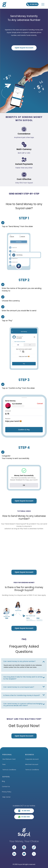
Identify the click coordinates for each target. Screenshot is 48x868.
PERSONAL (7, 755)
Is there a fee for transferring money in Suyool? (22, 695)
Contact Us (6, 787)
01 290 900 (32, 4)
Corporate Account (32, 759)
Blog (3, 781)
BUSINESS (30, 755)
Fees (4, 764)
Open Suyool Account (24, 48)
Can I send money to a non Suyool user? (19, 687)
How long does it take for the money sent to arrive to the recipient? (23, 678)
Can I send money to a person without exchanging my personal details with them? (23, 705)
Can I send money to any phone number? (19, 661)
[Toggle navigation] (43, 4)
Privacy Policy (7, 792)
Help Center (6, 797)
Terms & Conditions (9, 770)
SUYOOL (6, 777)
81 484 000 (24, 817)
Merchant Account (32, 764)
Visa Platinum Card (9, 759)
